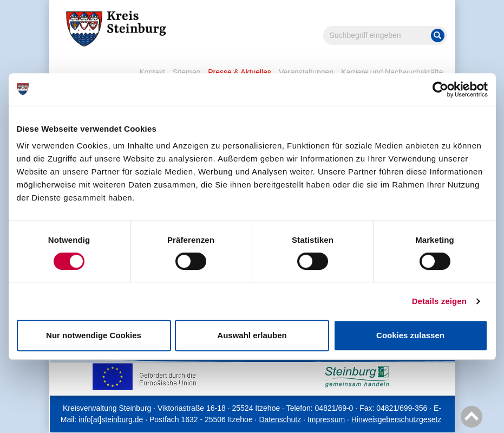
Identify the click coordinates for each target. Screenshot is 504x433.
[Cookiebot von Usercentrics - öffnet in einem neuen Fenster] (440, 89)
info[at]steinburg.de (111, 419)
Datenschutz (280, 419)
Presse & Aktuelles (240, 72)
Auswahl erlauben (252, 335)
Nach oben (470, 417)
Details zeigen (439, 301)
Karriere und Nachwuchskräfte (392, 72)
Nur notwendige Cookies (94, 335)
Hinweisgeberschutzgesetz (397, 419)
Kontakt (152, 72)
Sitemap (186, 72)
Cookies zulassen (410, 335)
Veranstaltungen (306, 72)
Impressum (326, 419)
